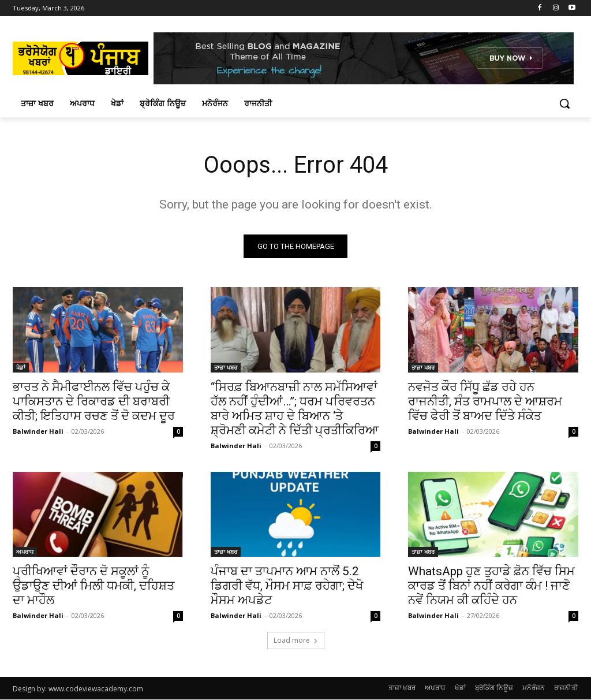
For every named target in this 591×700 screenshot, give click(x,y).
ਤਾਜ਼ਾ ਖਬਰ (226, 367)
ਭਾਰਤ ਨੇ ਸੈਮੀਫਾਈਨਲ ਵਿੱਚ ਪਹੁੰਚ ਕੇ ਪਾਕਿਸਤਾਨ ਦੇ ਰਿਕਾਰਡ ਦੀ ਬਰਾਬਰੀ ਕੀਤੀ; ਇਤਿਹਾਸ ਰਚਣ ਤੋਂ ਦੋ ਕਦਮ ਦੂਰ (94, 401)
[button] (564, 103)
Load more (296, 641)
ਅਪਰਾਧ (25, 552)
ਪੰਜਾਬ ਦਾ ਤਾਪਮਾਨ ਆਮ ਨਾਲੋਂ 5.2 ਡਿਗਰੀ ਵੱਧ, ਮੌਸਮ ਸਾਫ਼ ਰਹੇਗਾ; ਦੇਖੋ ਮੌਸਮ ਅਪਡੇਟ (287, 586)
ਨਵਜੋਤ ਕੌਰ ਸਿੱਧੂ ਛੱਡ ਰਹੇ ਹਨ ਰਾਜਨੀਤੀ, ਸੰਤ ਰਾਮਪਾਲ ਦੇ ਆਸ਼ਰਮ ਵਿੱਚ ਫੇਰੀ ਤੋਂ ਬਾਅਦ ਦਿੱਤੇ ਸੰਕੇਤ (485, 401)
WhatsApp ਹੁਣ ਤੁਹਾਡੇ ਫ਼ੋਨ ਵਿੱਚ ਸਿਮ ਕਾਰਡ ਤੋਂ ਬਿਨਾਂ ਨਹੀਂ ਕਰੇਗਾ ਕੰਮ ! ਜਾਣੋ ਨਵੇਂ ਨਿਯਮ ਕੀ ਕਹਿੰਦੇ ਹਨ (491, 586)
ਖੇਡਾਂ (21, 367)
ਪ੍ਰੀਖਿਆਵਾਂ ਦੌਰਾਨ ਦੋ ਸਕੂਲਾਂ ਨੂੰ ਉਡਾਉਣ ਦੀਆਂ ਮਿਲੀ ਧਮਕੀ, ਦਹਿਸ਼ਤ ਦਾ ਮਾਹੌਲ (93, 586)
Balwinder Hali (38, 431)
